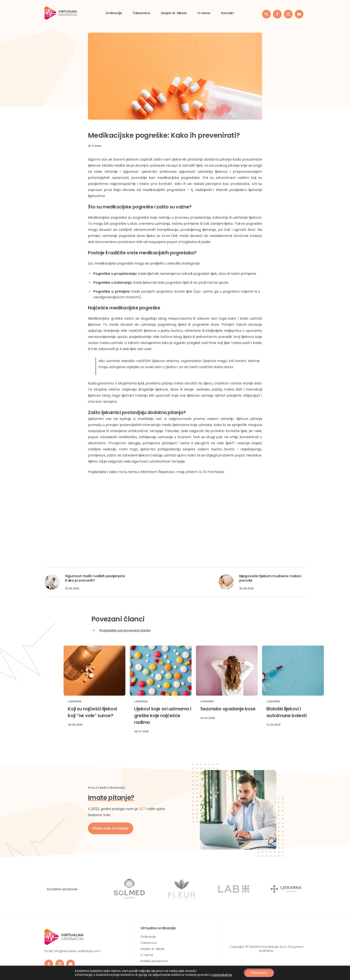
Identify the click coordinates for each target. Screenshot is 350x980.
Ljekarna (75, 702)
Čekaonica (141, 13)
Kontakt (227, 13)
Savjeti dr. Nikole (174, 13)
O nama (204, 13)
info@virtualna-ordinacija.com (77, 951)
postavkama (222, 975)
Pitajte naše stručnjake (111, 828)
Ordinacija (114, 13)
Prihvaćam (259, 973)
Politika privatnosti (154, 961)
